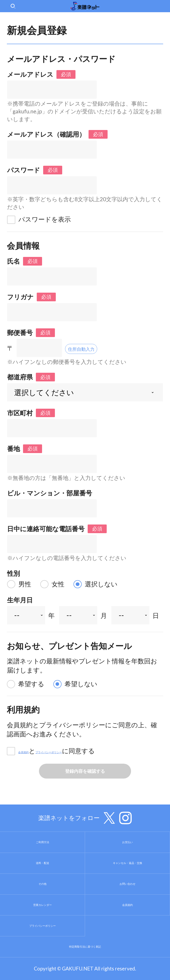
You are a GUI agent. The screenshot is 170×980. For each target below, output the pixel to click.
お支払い (127, 842)
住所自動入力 (90, 348)
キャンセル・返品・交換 (127, 863)
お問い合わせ (127, 884)
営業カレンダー (42, 905)
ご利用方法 (42, 842)
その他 (42, 884)
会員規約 (31, 751)
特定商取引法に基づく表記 (85, 947)
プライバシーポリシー (83, 751)
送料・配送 (42, 863)
